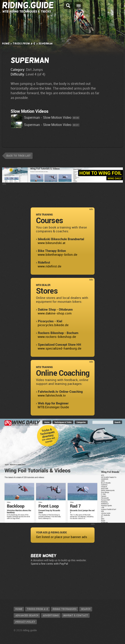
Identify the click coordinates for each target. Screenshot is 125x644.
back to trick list (19, 156)
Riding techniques (65, 609)
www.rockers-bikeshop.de (57, 337)
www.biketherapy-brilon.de (57, 255)
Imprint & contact (76, 615)
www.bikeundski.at (52, 243)
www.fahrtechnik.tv (52, 396)
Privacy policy (25, 622)
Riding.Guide (28, 5)
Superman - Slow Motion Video (41, 118)
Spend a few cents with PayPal (49, 564)
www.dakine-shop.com (55, 313)
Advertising (51, 615)
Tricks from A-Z (24, 44)
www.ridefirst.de (50, 266)
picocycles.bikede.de (53, 325)
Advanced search (27, 615)
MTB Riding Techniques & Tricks (27, 11)
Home (6, 44)
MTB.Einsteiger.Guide (53, 407)
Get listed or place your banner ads (62, 537)
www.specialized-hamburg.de (60, 348)
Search (86, 609)
